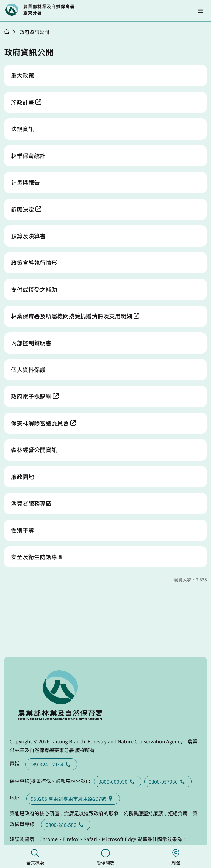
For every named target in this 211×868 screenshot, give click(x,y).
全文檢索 (35, 857)
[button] (201, 11)
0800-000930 (118, 782)
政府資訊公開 (34, 32)
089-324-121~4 (51, 764)
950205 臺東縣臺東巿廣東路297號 (73, 799)
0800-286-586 (66, 825)
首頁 (7, 32)
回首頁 (40, 10)
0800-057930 (168, 782)
